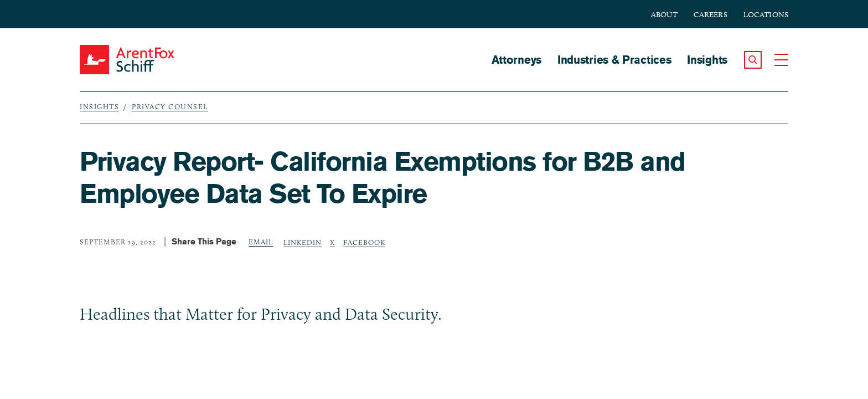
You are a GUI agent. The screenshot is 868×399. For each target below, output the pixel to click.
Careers (711, 15)
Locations (766, 15)
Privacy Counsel (170, 106)
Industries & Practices (614, 60)
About (664, 15)
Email (261, 242)
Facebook (364, 242)
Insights (707, 60)
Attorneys (516, 60)
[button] (753, 60)
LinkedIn (303, 242)
